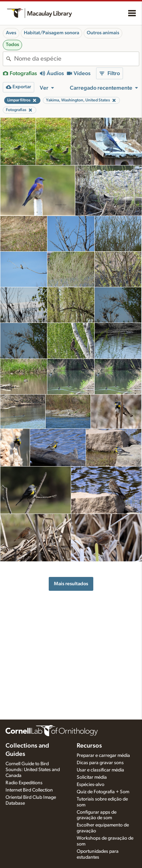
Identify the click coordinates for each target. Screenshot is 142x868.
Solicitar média (92, 777)
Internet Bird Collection (29, 790)
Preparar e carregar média (103, 756)
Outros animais (103, 33)
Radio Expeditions (24, 783)
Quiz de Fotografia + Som (103, 792)
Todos (12, 45)
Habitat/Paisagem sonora (51, 33)
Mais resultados (71, 584)
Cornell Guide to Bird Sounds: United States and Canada (33, 770)
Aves (11, 33)
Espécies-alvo (91, 785)
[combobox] (77, 59)
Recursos (89, 746)
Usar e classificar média (100, 770)
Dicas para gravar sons (100, 763)
